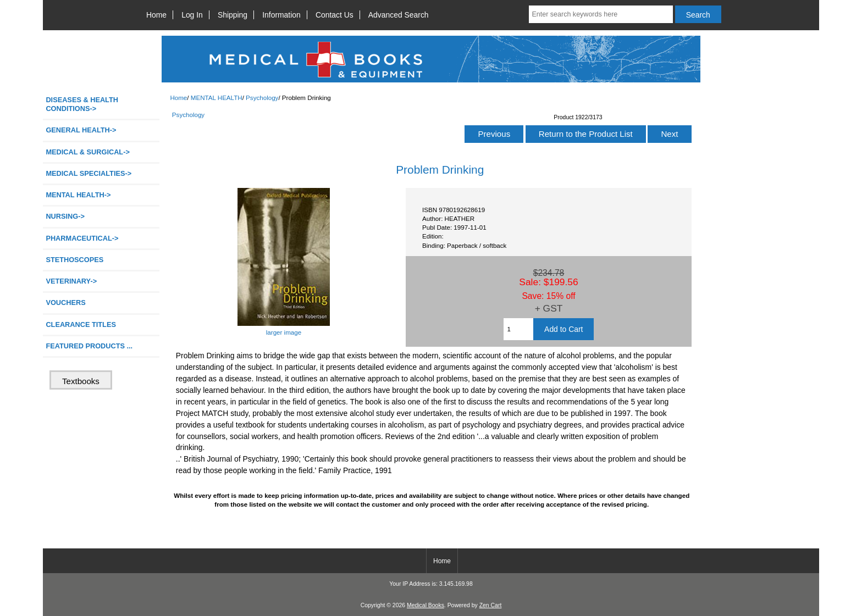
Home (156, 15)
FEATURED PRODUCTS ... (89, 346)
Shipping (233, 15)
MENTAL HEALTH (217, 98)
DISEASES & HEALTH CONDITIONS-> (82, 104)
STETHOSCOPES (74, 260)
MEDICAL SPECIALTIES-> (89, 173)
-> (78, 195)
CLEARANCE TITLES (81, 324)
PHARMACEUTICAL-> (82, 238)
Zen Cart (491, 605)
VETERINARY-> (71, 281)
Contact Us (335, 15)
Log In (192, 15)
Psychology (262, 98)
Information (281, 15)
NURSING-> (65, 216)
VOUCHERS (65, 303)
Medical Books (426, 605)
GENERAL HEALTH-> (81, 130)
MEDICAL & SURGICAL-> (87, 152)
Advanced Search (399, 15)
